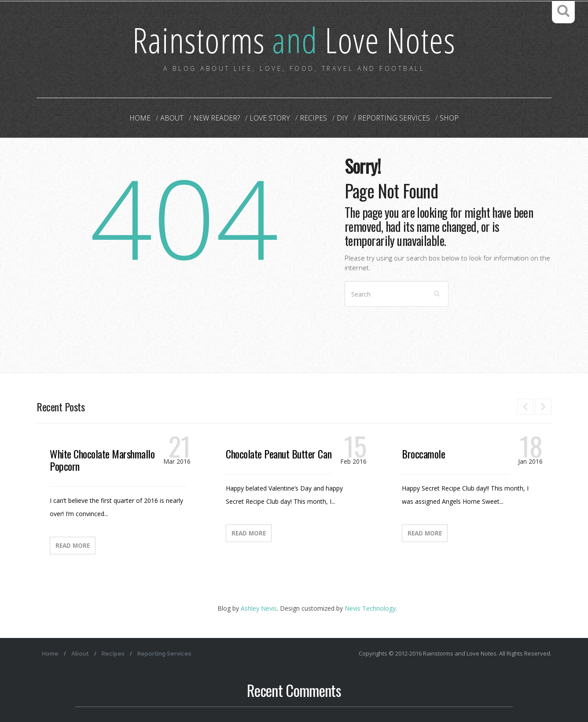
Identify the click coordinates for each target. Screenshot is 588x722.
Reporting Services (394, 118)
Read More (73, 546)
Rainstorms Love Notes (294, 39)
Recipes (313, 118)
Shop (449, 118)
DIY (342, 118)
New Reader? (217, 118)
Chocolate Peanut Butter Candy (283, 454)
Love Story (270, 118)
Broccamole (423, 454)
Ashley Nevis (259, 608)
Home (140, 118)
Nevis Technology (370, 608)
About (172, 118)
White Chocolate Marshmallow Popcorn (105, 460)
